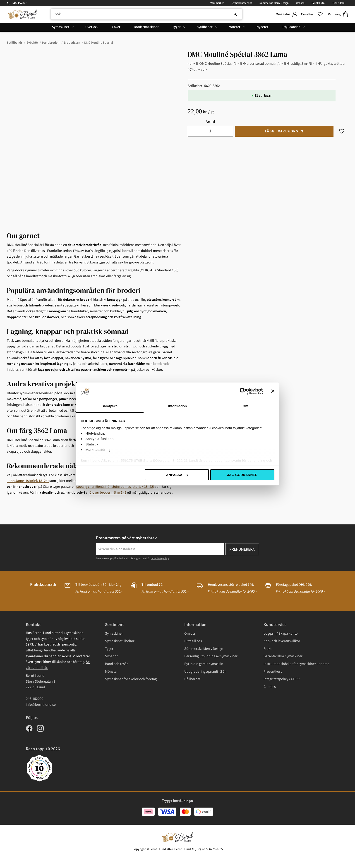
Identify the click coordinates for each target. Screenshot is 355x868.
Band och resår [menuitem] (116, 664)
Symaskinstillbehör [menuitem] (120, 641)
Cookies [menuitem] (270, 687)
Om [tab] (245, 406)
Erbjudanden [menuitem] (291, 28)
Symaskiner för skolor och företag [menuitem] (131, 679)
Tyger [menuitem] (176, 28)
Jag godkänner (242, 475)
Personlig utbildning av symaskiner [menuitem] (211, 656)
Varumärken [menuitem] (217, 3)
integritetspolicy (160, 558)
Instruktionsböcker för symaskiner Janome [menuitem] (296, 664)
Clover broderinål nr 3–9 (108, 493)
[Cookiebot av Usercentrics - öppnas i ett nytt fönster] (243, 391)
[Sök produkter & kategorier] (144, 15)
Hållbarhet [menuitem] (192, 679)
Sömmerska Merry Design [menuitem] (274, 3)
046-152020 (19, 3)
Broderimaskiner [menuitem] (146, 28)
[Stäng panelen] (273, 391)
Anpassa (177, 475)
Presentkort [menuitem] (273, 672)
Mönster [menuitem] (235, 28)
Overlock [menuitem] (92, 28)
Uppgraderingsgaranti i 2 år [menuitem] (205, 672)
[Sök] (232, 15)
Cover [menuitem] (116, 28)
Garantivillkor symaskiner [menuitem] (283, 656)
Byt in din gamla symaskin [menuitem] (204, 664)
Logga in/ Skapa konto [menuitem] (281, 634)
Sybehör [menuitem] (112, 656)
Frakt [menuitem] (267, 649)
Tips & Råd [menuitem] (338, 3)
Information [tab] (178, 406)
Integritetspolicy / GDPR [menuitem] (282, 679)
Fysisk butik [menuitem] (318, 3)
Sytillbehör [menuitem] (205, 28)
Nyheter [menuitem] (262, 28)
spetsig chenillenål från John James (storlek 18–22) (115, 487)
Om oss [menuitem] (300, 3)
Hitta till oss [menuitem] (193, 641)
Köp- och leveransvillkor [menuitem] (282, 641)
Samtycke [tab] (110, 406)
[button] (311, 15)
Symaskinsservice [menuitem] (242, 3)
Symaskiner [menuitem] (61, 28)
